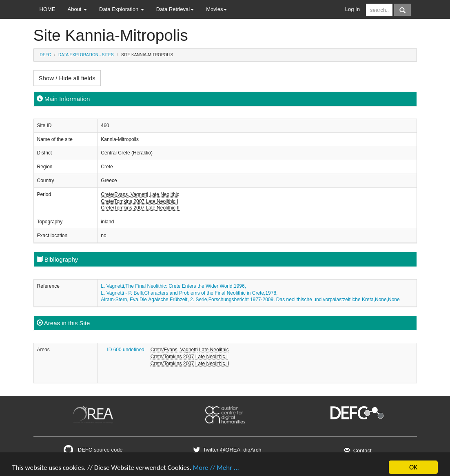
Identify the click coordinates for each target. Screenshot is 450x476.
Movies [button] (216, 9)
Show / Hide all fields (67, 78)
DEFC (45, 55)
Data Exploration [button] (122, 9)
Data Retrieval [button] (175, 9)
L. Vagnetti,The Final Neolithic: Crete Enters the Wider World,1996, (173, 286)
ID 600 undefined (125, 350)
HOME (48, 9)
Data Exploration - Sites (86, 55)
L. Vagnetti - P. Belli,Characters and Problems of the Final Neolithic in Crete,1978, (189, 293)
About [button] (78, 9)
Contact (357, 451)
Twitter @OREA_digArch (226, 450)
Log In (352, 9)
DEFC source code (93, 450)
